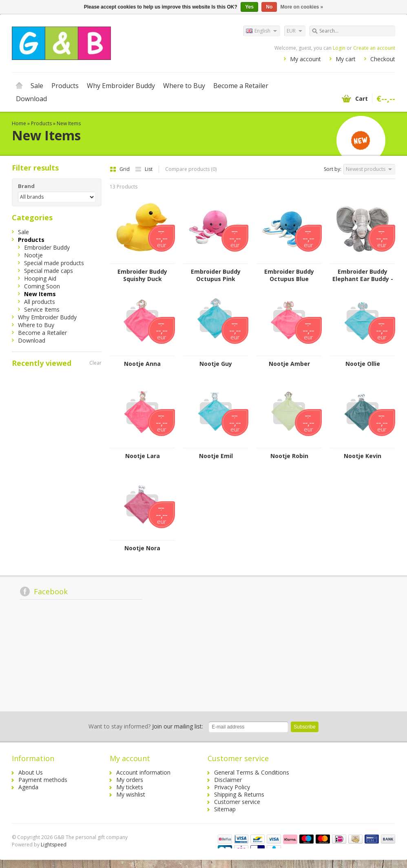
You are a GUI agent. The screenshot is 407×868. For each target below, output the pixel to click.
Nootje (33, 255)
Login (339, 48)
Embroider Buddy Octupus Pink (216, 275)
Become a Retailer (241, 86)
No (269, 7)
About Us (31, 772)
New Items (69, 123)
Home (19, 86)
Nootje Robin (289, 456)
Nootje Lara (143, 456)
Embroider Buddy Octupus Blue (289, 275)
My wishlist (131, 794)
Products (65, 86)
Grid (120, 169)
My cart (346, 59)
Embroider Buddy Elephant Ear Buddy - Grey (363, 275)
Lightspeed (54, 845)
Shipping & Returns (239, 794)
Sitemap (225, 809)
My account (305, 59)
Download (31, 99)
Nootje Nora (142, 548)
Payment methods (43, 780)
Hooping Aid (40, 278)
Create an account (374, 48)
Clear (95, 363)
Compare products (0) (191, 169)
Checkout (383, 59)
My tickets (130, 787)
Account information (143, 772)
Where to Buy (184, 86)
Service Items (42, 309)
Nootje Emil (216, 456)
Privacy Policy (232, 787)
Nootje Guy (216, 364)
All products (40, 302)
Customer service (237, 802)
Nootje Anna (142, 364)
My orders (130, 780)
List (144, 169)
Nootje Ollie (363, 364)
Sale (37, 86)
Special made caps (49, 271)
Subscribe (304, 727)
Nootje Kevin (363, 456)
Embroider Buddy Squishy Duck (142, 275)
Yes (249, 7)
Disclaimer (228, 780)
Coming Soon (42, 286)
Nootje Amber (289, 364)
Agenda (28, 787)
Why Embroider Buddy (121, 86)
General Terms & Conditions (252, 772)
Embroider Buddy (47, 247)
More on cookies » (302, 7)
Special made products (54, 263)
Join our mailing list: (146, 726)
